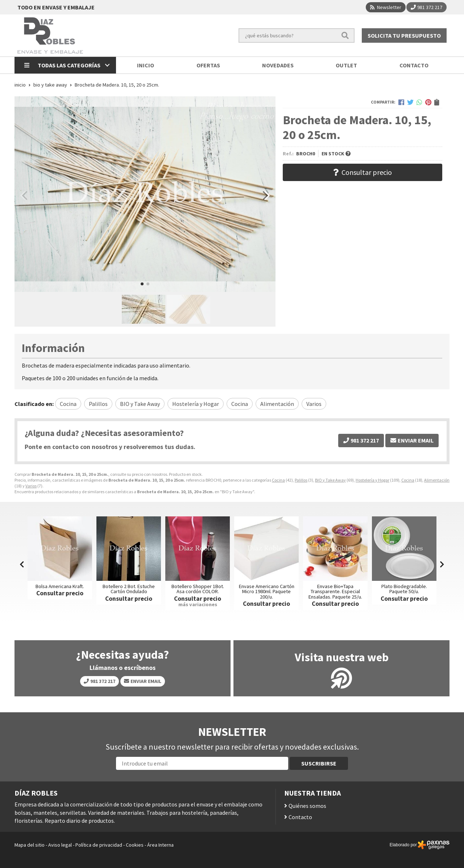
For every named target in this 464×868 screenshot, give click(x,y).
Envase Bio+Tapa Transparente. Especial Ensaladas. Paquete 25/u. (335, 592)
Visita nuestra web (342, 657)
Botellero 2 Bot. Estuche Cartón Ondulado (129, 589)
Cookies (135, 845)
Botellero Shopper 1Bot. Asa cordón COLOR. (198, 589)
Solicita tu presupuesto (404, 35)
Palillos (301, 480)
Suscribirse (319, 763)
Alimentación (437, 480)
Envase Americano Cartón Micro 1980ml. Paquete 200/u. (267, 592)
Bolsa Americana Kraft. (60, 586)
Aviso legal (60, 845)
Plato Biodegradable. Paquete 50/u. (404, 589)
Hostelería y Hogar (372, 480)
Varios (31, 486)
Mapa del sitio (30, 845)
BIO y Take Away (330, 480)
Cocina (278, 480)
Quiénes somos (307, 806)
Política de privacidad (99, 845)
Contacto (300, 817)
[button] (142, 284)
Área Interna (160, 845)
